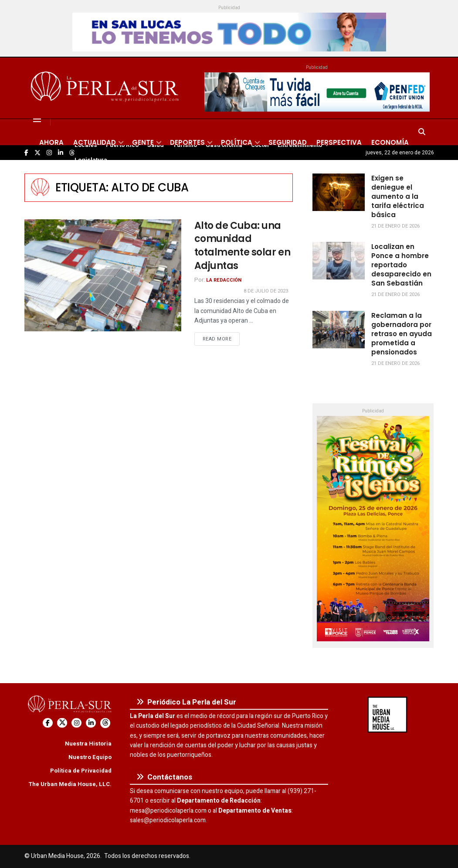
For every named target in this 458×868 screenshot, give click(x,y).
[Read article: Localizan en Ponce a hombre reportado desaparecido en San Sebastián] (339, 261)
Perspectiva (339, 142)
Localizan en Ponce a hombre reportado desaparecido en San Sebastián (401, 265)
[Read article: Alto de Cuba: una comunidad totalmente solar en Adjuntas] (103, 275)
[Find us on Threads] (105, 723)
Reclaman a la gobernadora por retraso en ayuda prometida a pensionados (402, 334)
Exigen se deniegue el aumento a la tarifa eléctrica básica (398, 196)
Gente (143, 142)
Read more (221, 339)
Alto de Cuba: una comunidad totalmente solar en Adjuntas (243, 246)
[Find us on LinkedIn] (91, 723)
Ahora (51, 142)
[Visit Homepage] (106, 88)
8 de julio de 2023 (266, 291)
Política (237, 142)
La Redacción (224, 280)
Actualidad (95, 142)
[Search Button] (422, 132)
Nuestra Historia (88, 744)
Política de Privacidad (81, 771)
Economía (390, 142)
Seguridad (288, 142)
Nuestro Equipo (90, 757)
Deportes (187, 142)
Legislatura (91, 160)
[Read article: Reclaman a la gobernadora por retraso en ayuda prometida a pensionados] (339, 330)
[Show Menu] (37, 119)
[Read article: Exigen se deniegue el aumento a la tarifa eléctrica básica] (339, 192)
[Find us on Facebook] (48, 723)
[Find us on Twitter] (62, 723)
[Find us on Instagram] (76, 723)
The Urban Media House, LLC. (70, 784)
